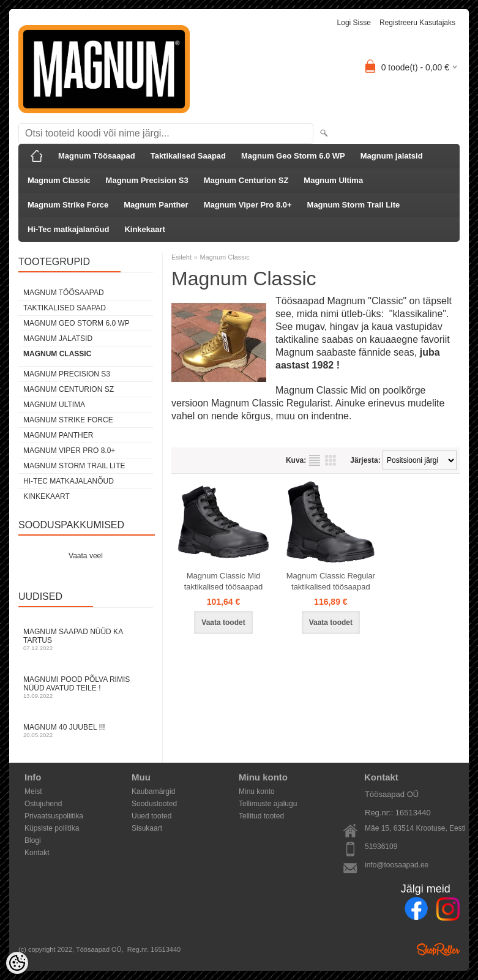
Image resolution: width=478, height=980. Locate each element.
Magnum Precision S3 (147, 180)
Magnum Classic (59, 180)
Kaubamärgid (153, 791)
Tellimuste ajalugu (268, 804)
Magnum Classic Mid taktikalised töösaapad (224, 581)
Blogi (33, 840)
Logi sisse (354, 23)
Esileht (181, 257)
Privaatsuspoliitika (54, 816)
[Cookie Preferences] (17, 963)
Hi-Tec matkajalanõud (68, 229)
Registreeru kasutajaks (417, 23)
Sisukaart (147, 828)
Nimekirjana (315, 460)
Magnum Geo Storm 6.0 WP (293, 156)
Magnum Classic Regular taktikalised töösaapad (331, 581)
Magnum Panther (156, 205)
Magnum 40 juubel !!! (86, 731)
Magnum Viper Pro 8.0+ (248, 205)
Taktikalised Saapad (188, 156)
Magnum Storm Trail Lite (354, 205)
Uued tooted (151, 816)
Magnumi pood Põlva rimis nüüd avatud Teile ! (86, 687)
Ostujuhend (43, 804)
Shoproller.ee (438, 949)
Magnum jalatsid (392, 156)
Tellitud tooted (261, 816)
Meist (33, 791)
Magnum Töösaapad (97, 156)
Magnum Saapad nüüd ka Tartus (86, 639)
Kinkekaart (144, 229)
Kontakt (37, 853)
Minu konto (257, 791)
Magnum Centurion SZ (246, 180)
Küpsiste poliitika (52, 828)
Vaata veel (86, 556)
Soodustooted (154, 804)
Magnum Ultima (333, 180)
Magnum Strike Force (68, 205)
